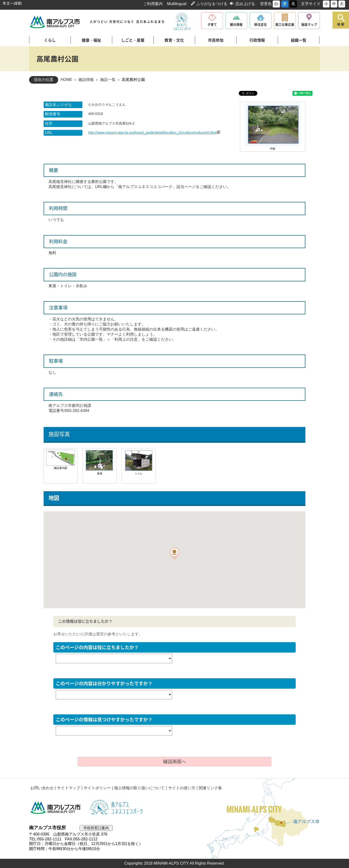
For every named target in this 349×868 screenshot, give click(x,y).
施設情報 (86, 80)
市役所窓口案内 (96, 828)
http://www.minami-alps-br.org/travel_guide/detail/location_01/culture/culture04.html (152, 133)
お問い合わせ (42, 788)
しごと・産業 (133, 40)
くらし (50, 40)
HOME (66, 80)
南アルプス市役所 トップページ (55, 22)
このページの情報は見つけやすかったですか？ (104, 720)
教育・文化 (174, 40)
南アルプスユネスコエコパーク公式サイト (182, 22)
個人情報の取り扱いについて (139, 788)
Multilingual (177, 4)
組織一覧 (299, 40)
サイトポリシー (97, 788)
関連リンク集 (210, 788)
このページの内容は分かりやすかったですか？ (104, 683)
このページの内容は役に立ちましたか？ (97, 647)
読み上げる (245, 4)
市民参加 (216, 40)
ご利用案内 (153, 4)
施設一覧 (108, 80)
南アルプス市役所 (56, 808)
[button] (174, 553)
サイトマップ (69, 788)
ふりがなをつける (212, 4)
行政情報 (257, 40)
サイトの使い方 (182, 788)
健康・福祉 (91, 40)
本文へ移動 (12, 3)
